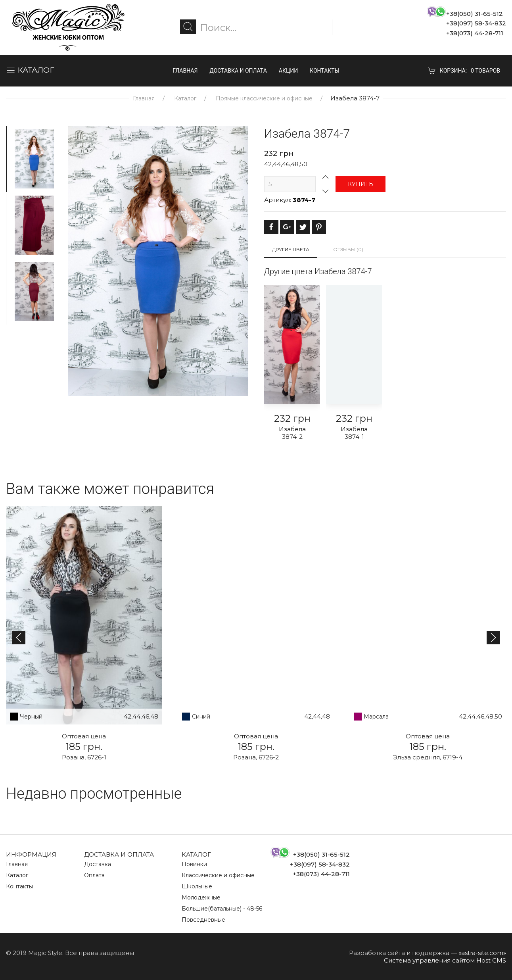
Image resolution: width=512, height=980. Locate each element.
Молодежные (201, 897)
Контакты (325, 71)
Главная (185, 71)
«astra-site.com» (482, 953)
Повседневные (203, 920)
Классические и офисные (218, 875)
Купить (361, 184)
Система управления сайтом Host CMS (445, 960)
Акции (288, 71)
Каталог (185, 98)
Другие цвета (291, 249)
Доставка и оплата (238, 71)
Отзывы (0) (348, 249)
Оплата (94, 875)
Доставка (98, 864)
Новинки (194, 864)
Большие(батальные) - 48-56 (222, 909)
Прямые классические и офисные (264, 98)
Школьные (197, 886)
